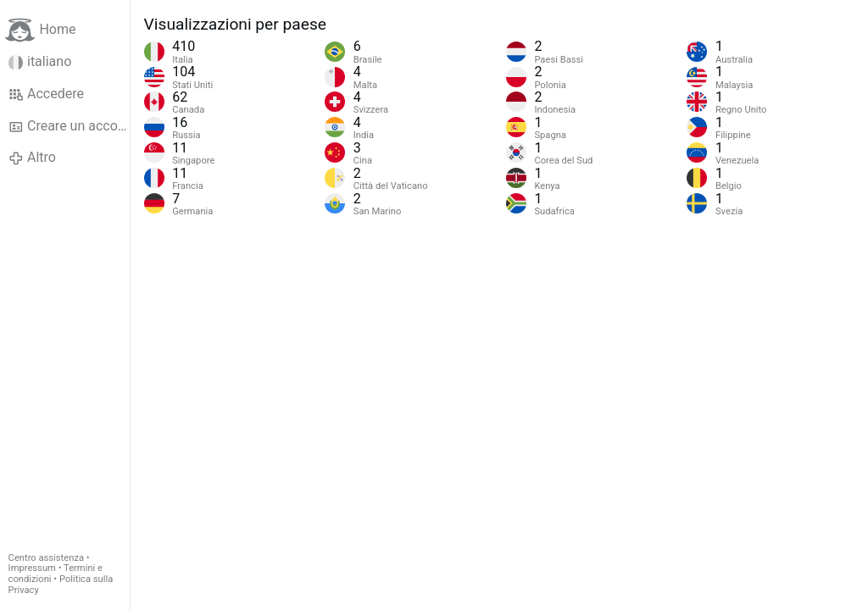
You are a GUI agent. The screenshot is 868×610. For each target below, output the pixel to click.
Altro (32, 158)
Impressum (32, 568)
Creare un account (69, 126)
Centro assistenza (46, 558)
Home (40, 30)
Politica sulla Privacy (61, 585)
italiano (40, 62)
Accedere (46, 94)
